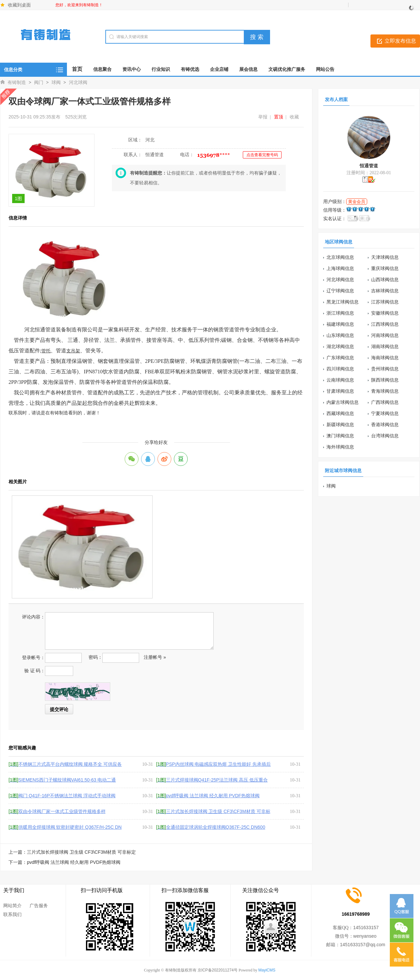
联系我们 (12, 914)
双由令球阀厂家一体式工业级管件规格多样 (57, 811)
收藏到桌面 (19, 5)
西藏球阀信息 (340, 413)
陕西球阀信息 (385, 380)
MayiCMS (267, 970)
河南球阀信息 (385, 335)
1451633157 (366, 928)
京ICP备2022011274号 (218, 970)
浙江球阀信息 (340, 313)
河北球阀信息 (340, 280)
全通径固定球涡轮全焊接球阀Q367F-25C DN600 (211, 827)
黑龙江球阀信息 (343, 302)
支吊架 (73, 351)
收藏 (294, 117)
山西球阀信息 (385, 280)
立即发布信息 (400, 41)
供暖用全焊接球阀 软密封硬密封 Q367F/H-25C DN (65, 827)
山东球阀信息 (340, 335)
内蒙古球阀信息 (343, 402)
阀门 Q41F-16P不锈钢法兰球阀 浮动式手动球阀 (62, 796)
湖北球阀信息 (340, 346)
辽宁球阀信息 (340, 291)
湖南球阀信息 (385, 346)
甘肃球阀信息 (340, 391)
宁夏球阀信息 (385, 413)
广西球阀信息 (385, 402)
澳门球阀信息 (340, 436)
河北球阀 (78, 82)
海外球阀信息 (340, 447)
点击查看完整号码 (262, 155)
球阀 (56, 82)
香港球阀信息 (385, 425)
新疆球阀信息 (340, 425)
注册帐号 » (155, 657)
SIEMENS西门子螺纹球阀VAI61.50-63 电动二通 (62, 780)
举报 (263, 117)
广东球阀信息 (340, 358)
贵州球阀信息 (385, 369)
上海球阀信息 (340, 268)
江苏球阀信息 (385, 302)
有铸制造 (17, 82)
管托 (46, 351)
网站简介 (12, 906)
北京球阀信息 (340, 257)
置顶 (279, 117)
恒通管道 (369, 166)
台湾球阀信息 (385, 436)
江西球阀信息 (385, 324)
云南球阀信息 (340, 380)
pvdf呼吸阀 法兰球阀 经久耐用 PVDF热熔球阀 (208, 796)
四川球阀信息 (340, 369)
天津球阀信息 (385, 257)
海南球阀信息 (385, 358)
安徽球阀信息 (385, 313)
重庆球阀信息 (385, 268)
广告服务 (39, 906)
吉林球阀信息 (385, 291)
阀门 (39, 82)
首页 (77, 69)
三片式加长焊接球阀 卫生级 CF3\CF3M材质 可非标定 (81, 852)
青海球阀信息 (385, 391)
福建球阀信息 (340, 324)
